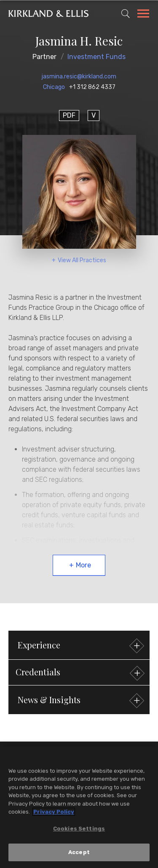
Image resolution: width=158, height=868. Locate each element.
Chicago (54, 87)
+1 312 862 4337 (92, 87)
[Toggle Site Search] (126, 13)
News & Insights (80, 701)
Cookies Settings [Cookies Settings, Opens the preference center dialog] (79, 829)
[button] (79, 672)
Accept (79, 852)
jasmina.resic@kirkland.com (79, 77)
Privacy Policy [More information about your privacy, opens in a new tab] (54, 812)
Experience (80, 646)
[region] (79, 807)
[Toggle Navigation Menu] (143, 15)
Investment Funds (96, 57)
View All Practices (82, 260)
